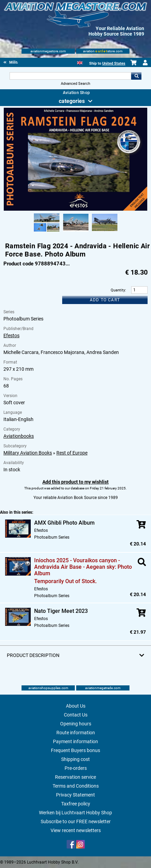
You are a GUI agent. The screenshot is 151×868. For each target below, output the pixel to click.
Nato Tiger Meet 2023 (61, 611)
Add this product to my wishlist (75, 482)
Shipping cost (75, 759)
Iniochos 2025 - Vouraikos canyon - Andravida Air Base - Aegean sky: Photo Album (83, 567)
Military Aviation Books (28, 453)
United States (114, 63)
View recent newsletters (76, 830)
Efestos (11, 336)
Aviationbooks (19, 436)
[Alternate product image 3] (105, 232)
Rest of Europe (72, 453)
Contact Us (76, 715)
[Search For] (70, 76)
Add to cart (105, 300)
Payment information (75, 741)
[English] (80, 62)
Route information (76, 733)
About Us (76, 706)
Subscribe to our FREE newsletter (76, 821)
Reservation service (75, 777)
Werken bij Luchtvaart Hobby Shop (75, 813)
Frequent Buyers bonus (75, 750)
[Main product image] (75, 209)
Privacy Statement (75, 795)
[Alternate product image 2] (76, 232)
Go (136, 76)
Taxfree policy (76, 804)
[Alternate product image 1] (47, 232)
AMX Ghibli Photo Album (64, 523)
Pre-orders (76, 768)
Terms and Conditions (76, 786)
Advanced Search (75, 84)
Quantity (118, 290)
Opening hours (76, 724)
